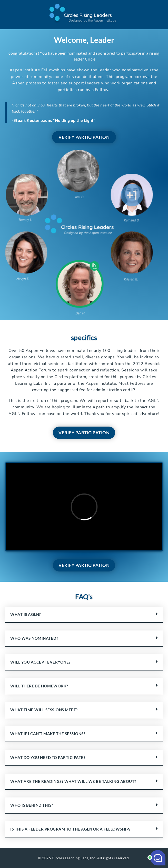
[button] (84, 615)
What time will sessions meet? (44, 710)
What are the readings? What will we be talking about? (73, 781)
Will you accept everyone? (40, 662)
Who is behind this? (32, 805)
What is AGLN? (26, 614)
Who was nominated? (34, 638)
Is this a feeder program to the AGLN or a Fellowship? (70, 829)
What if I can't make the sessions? (48, 734)
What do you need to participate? (48, 757)
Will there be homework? (39, 686)
